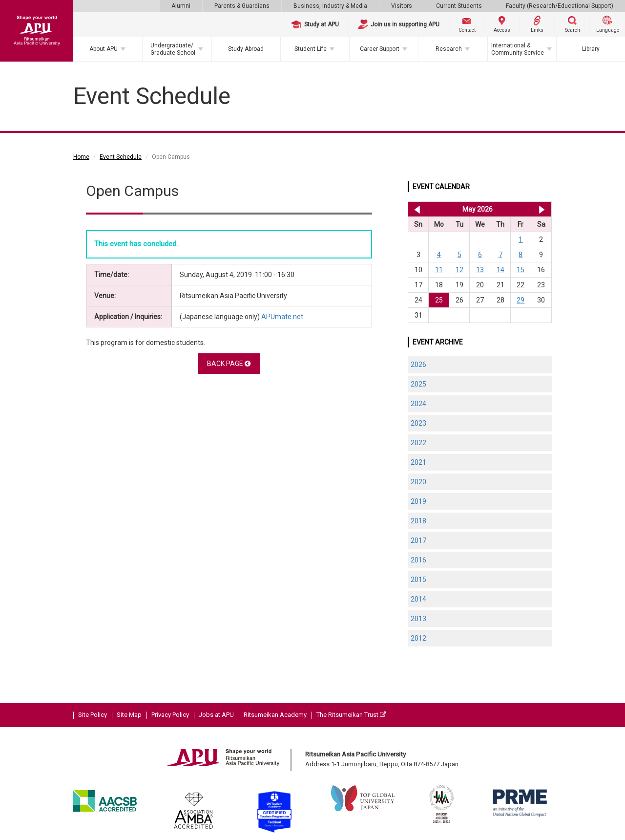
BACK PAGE (229, 364)
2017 (418, 540)
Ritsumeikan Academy (275, 715)
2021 (418, 462)
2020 (418, 482)
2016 (418, 560)
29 (521, 300)
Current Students (459, 6)
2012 (418, 638)
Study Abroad (246, 49)
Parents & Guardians (242, 6)
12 (459, 270)
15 (521, 270)
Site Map (129, 715)
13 (480, 270)
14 (500, 270)
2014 (418, 599)
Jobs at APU (216, 715)
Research (449, 49)
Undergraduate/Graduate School (173, 49)
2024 (418, 404)
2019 (418, 501)
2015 (418, 580)
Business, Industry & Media (330, 6)
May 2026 (478, 209)
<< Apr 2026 (415, 209)
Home (81, 157)
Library (591, 49)
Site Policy (93, 715)
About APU (104, 49)
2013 (418, 619)
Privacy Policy (170, 715)
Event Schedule (121, 157)
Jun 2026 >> (542, 209)
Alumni (181, 6)
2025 (418, 384)
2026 (418, 365)
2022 (418, 443)
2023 (418, 423)
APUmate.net (282, 317)
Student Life (311, 49)
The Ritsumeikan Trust (351, 715)
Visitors (402, 6)
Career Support (380, 49)
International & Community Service (518, 49)
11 (439, 270)
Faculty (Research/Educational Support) (560, 6)
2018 (418, 521)
